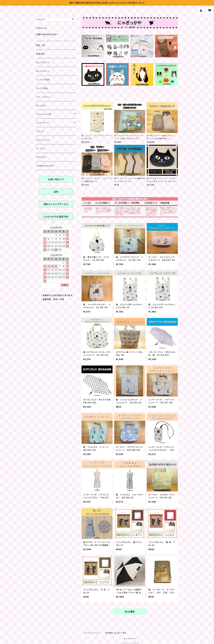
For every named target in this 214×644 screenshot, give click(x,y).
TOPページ (42, 28)
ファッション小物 (44, 114)
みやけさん (41, 157)
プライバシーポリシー (92, 633)
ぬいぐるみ (41, 105)
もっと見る (130, 612)
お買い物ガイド (56, 179)
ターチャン (41, 149)
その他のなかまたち (45, 166)
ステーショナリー (44, 97)
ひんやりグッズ (43, 62)
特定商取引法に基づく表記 (116, 633)
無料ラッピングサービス (56, 204)
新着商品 (40, 54)
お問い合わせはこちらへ (47, 34)
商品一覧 (40, 45)
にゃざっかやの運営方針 (56, 217)
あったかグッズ (43, 71)
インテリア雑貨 (43, 80)
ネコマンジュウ (43, 140)
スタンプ (40, 131)
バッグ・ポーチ (43, 123)
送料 (56, 192)
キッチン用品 (42, 88)
